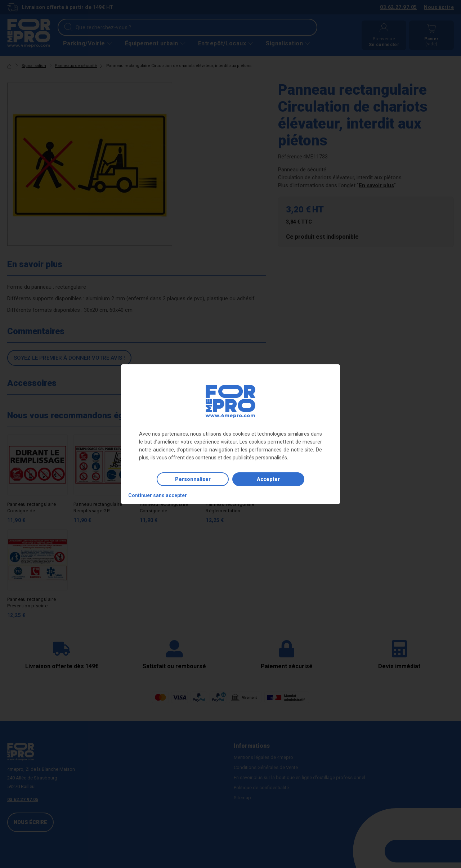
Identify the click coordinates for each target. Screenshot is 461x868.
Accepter (268, 479)
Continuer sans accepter (158, 495)
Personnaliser (193, 479)
